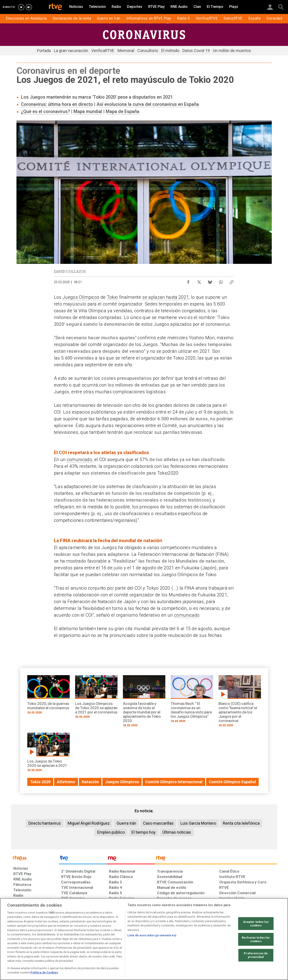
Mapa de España (123, 111)
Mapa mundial (88, 111)
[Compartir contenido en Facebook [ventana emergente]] (188, 281)
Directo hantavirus (45, 823)
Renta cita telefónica (241, 823)
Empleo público (111, 832)
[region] (144, 939)
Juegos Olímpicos (81, 297)
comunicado (79, 459)
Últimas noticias (177, 832)
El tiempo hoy (144, 832)
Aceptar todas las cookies (256, 924)
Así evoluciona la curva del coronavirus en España (148, 104)
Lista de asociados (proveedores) (152, 935)
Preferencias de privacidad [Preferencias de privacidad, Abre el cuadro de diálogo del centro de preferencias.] (256, 955)
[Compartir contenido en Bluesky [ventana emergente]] (210, 281)
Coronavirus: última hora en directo (57, 104)
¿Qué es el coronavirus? (45, 111)
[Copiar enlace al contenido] (232, 281)
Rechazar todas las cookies (256, 939)
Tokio (112, 297)
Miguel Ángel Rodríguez (89, 823)
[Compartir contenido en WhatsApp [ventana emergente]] (221, 281)
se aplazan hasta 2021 (166, 297)
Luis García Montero (198, 823)
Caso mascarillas (158, 823)
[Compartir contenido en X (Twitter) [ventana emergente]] (199, 281)
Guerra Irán (126, 823)
